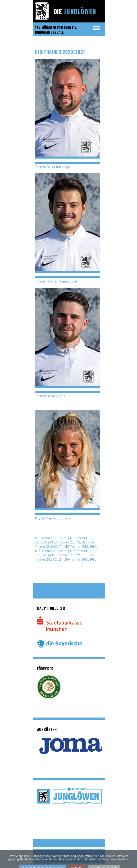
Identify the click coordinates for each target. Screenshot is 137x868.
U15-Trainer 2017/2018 (68, 542)
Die (75, 11)
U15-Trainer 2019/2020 (51, 538)
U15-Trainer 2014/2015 (51, 551)
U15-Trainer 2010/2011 (80, 559)
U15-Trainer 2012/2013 (68, 555)
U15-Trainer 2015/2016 (80, 547)
